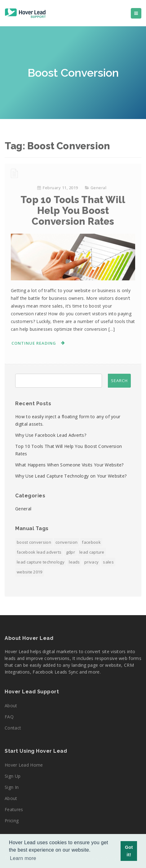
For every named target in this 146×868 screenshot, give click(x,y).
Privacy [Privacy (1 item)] (91, 562)
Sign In (12, 787)
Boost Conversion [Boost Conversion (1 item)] (34, 542)
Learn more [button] (23, 858)
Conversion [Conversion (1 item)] (66, 542)
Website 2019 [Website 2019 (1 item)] (30, 572)
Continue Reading (34, 343)
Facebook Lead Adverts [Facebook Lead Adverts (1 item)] (39, 552)
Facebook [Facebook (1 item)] (91, 542)
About (11, 706)
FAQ (9, 717)
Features (14, 809)
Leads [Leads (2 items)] (74, 562)
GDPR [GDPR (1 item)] (71, 552)
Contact (13, 728)
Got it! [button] (129, 851)
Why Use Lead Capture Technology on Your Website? (71, 476)
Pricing (12, 821)
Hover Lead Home (24, 765)
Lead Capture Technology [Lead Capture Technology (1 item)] (41, 562)
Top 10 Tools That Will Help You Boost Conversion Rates (73, 211)
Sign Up (13, 776)
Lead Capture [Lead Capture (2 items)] (92, 552)
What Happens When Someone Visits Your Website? (69, 465)
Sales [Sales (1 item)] (108, 562)
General (99, 188)
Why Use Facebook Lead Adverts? (51, 435)
